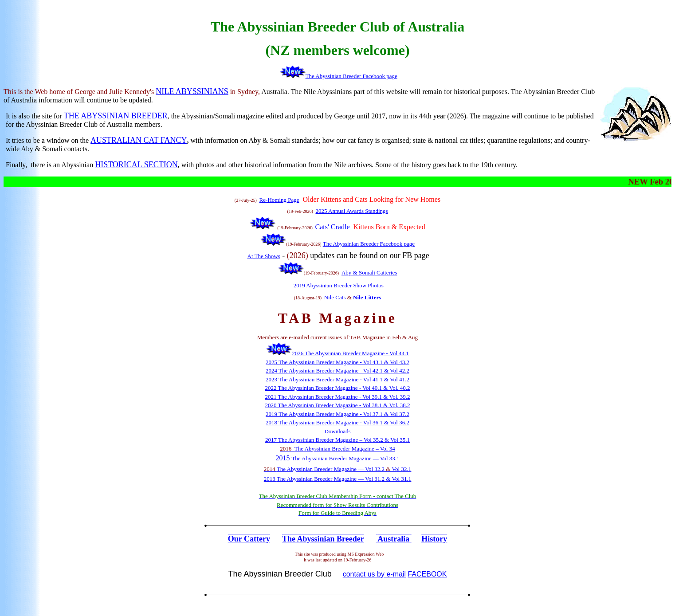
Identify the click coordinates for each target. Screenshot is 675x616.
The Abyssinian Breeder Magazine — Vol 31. (329, 479)
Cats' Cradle (333, 227)
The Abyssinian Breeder (323, 539)
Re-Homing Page (279, 200)
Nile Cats (336, 297)
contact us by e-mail (374, 574)
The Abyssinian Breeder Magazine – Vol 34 (345, 449)
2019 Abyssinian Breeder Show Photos (339, 285)
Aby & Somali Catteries (369, 273)
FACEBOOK (427, 574)
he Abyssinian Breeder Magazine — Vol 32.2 (332, 469)
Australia (393, 539)
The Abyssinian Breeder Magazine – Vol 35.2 (331, 440)
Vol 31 (399, 479)
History (434, 539)
